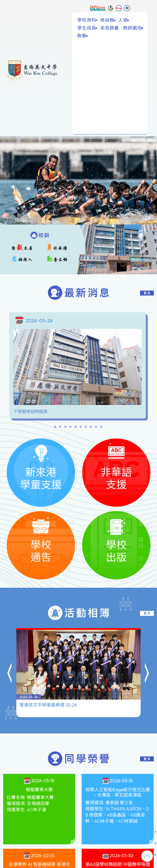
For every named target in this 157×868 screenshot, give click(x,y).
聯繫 (82, 36)
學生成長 (87, 28)
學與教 (108, 20)
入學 (124, 20)
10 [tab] (101, 428)
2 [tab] (60, 428)
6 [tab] (81, 428)
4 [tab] (70, 428)
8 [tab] (91, 428)
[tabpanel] (78, 366)
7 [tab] (86, 428)
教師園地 (133, 28)
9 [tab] (96, 428)
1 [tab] (55, 428)
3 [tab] (65, 428)
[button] (10, 654)
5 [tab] (75, 428)
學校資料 (87, 20)
